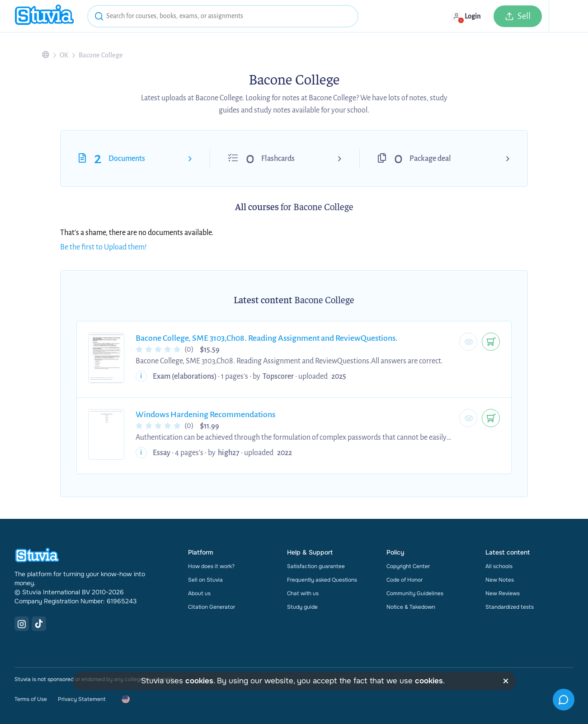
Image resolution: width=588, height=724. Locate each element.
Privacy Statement (82, 699)
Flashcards (278, 159)
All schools (499, 566)
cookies (199, 681)
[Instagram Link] (22, 624)
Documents (127, 159)
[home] (44, 16)
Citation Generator (212, 607)
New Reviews (503, 593)
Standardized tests (510, 607)
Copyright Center (408, 566)
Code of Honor (405, 580)
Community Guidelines (415, 593)
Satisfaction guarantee (316, 566)
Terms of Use (31, 699)
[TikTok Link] (39, 624)
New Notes (500, 580)
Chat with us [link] (303, 593)
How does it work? (211, 566)
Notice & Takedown (411, 607)
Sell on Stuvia (205, 580)
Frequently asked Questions (322, 580)
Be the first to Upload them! (103, 247)
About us (199, 593)
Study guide (302, 607)
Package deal (430, 159)
